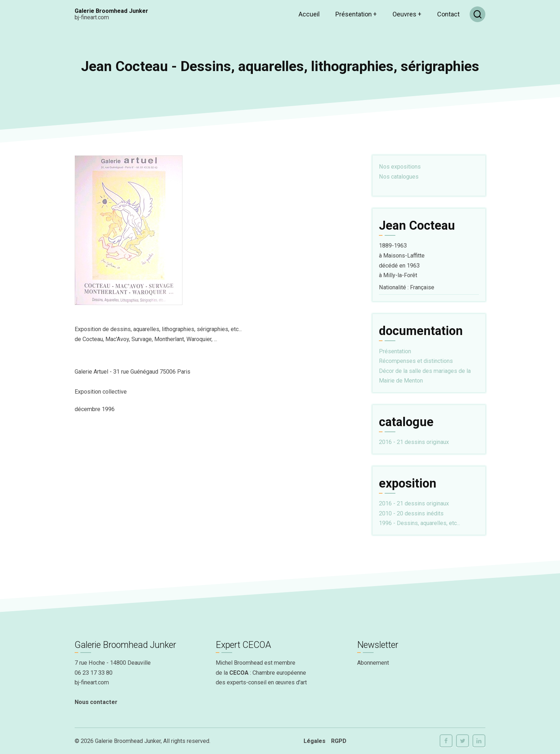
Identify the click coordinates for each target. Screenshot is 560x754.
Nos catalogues (399, 177)
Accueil (309, 14)
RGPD (339, 741)
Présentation (356, 14)
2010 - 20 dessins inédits (411, 513)
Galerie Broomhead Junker (111, 11)
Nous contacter (96, 702)
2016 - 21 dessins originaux (414, 442)
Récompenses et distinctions (416, 361)
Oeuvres (407, 14)
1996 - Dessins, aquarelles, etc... (419, 523)
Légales (314, 741)
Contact (448, 14)
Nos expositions (400, 167)
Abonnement (373, 663)
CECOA (239, 673)
